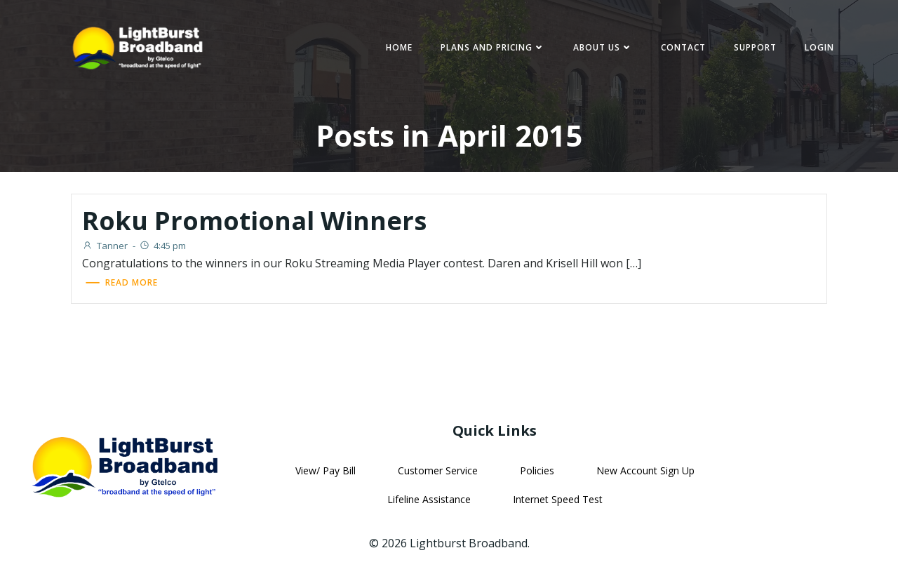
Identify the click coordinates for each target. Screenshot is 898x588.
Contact (679, 49)
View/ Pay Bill (325, 473)
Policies (536, 473)
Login (815, 49)
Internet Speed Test (557, 502)
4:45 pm (166, 248)
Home (395, 49)
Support (751, 49)
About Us (599, 49)
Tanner (108, 248)
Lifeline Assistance (428, 502)
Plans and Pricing (489, 49)
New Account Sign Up (645, 473)
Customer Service (437, 473)
